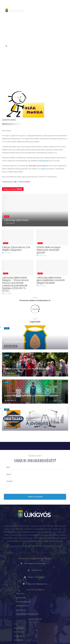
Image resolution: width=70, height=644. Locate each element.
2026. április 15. (42, 286)
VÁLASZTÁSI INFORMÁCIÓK (27, 614)
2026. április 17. (7, 294)
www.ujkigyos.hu (43, 169)
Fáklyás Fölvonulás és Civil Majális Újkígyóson (16, 249)
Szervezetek (19, 640)
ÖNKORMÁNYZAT (23, 602)
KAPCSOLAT (21, 610)
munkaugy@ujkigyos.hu (45, 161)
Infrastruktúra (19, 636)
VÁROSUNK (21, 598)
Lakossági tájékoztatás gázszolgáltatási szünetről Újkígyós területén (51, 280)
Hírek (7, 216)
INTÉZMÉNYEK (22, 606)
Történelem (18, 632)
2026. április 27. (7, 253)
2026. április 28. (9, 223)
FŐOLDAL (20, 594)
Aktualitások (19, 628)
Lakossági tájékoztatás (16, 220)
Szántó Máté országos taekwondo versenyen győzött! (49, 250)
